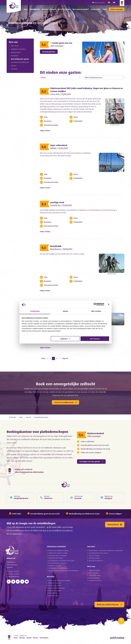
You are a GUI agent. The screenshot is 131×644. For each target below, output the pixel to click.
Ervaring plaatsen (49, 52)
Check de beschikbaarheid (65, 402)
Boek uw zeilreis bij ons (109, 604)
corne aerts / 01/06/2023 (61, 94)
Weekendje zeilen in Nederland (57, 556)
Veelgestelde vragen (95, 575)
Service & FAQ (95, 9)
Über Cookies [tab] (96, 311)
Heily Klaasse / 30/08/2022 (61, 249)
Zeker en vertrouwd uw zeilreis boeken (29, 472)
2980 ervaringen (57, 46)
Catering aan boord (94, 558)
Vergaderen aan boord (55, 566)
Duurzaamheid (16, 52)
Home (26, 9)
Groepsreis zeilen (53, 596)
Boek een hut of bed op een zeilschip (59, 580)
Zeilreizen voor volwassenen (57, 588)
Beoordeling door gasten (20, 59)
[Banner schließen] (109, 304)
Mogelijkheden (35, 9)
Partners (14, 66)
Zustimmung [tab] (35, 311)
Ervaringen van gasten (95, 580)
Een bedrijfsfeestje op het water (58, 563)
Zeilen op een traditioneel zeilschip (58, 550)
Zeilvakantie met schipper (56, 558)
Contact (104, 9)
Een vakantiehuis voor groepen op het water (61, 561)
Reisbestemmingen (94, 578)
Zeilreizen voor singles (55, 591)
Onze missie (15, 46)
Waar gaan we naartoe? (81, 9)
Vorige (43, 358)
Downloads (15, 56)
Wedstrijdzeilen (53, 593)
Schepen (53, 9)
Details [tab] (65, 311)
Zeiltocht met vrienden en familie (58, 553)
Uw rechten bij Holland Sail (20, 62)
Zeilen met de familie (54, 586)
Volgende (65, 358)
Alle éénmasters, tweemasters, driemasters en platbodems (106, 550)
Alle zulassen (95, 339)
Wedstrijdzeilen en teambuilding (58, 568)
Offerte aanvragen (117, 9)
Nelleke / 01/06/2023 (59, 148)
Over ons (45, 9)
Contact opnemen (94, 573)
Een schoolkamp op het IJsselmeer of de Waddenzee (64, 571)
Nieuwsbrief (115, 524)
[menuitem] (26, 9)
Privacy (36, 638)
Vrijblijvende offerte (94, 570)
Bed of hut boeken (64, 9)
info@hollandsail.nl (14, 576)
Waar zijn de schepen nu (96, 561)
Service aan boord (94, 556)
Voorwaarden (44, 638)
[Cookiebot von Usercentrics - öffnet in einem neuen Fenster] (95, 304)
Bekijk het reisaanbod (55, 583)
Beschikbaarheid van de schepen (98, 553)
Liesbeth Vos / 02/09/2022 (61, 205)
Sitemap (22, 638)
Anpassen (65, 339)
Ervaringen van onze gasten (91, 461)
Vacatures (14, 69)
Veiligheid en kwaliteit (18, 49)
